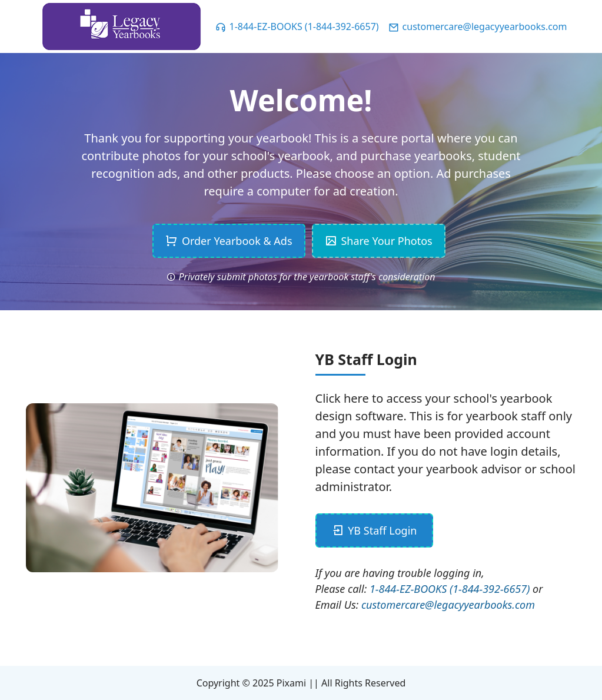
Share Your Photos (379, 241)
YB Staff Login (375, 530)
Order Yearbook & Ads (229, 241)
